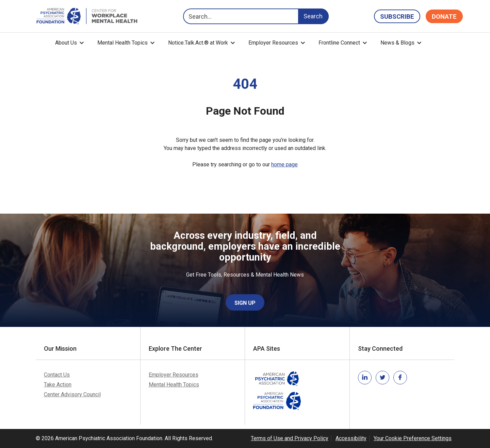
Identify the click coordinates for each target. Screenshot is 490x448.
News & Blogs (397, 43)
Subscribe (397, 17)
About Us (66, 43)
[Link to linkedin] (365, 378)
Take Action (58, 385)
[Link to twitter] (382, 378)
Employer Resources (273, 43)
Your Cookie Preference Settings (413, 438)
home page (284, 164)
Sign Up (245, 303)
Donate (444, 17)
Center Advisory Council (72, 394)
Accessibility (351, 438)
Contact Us (57, 375)
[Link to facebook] (400, 378)
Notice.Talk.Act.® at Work (198, 43)
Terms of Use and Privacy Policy (290, 438)
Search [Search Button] (313, 16)
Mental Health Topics (122, 43)
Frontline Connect (339, 43)
